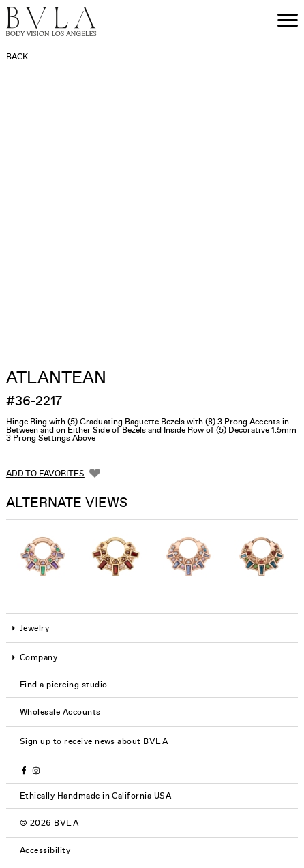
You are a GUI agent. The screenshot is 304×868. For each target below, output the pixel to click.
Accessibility (45, 850)
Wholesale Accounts (60, 712)
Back (17, 57)
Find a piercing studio (64, 685)
